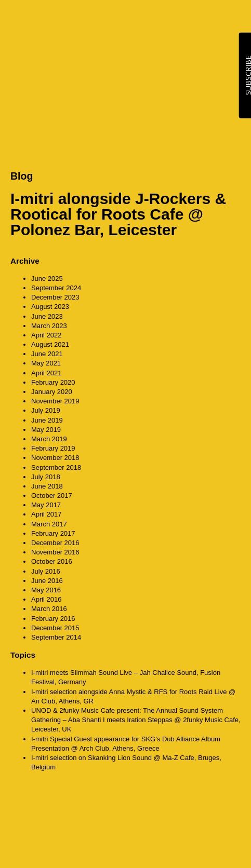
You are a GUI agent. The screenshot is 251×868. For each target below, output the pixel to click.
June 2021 (47, 354)
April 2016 (47, 599)
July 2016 (46, 571)
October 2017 (52, 496)
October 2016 (52, 561)
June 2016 (47, 581)
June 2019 (47, 420)
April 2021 (47, 373)
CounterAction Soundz (75, 21)
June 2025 (47, 279)
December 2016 (55, 543)
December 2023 (55, 297)
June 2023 (47, 316)
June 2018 (47, 486)
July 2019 (46, 410)
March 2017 (49, 524)
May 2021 (46, 363)
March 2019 (49, 439)
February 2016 (53, 619)
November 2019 (55, 401)
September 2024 (56, 288)
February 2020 (53, 382)
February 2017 (53, 533)
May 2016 (46, 590)
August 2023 (50, 307)
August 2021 (50, 344)
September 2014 (56, 637)
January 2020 (52, 392)
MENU (230, 21)
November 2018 (55, 458)
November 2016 (55, 552)
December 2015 (55, 628)
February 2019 (53, 448)
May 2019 (46, 430)
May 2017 (46, 505)
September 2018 (56, 467)
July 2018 (46, 477)
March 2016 (49, 609)
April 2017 (47, 514)
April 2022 (47, 335)
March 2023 (49, 326)
